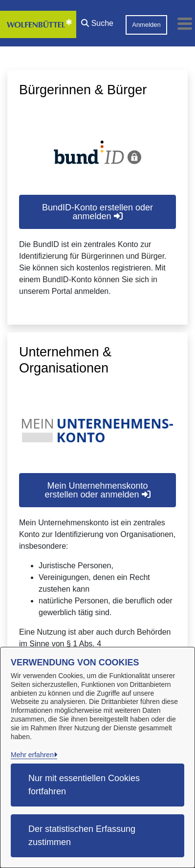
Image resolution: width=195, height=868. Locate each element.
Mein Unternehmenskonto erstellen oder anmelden (97, 490)
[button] (97, 21)
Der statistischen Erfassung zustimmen (82, 836)
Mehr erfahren (32, 755)
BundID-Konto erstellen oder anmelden (97, 212)
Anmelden (146, 25)
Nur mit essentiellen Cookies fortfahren (84, 785)
